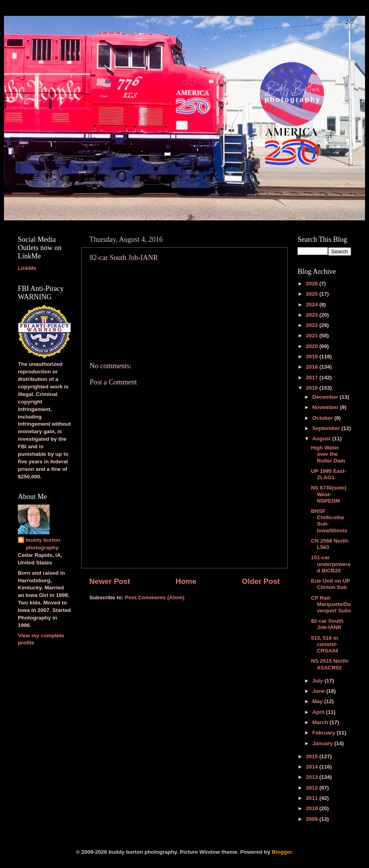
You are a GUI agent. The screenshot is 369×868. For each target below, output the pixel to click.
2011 (313, 798)
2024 (313, 305)
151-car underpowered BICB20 (331, 564)
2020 (313, 346)
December (326, 397)
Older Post (261, 581)
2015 (313, 756)
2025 (313, 294)
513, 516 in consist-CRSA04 (325, 644)
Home (186, 581)
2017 (313, 378)
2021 (313, 336)
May (318, 701)
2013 (313, 777)
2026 (313, 284)
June (319, 691)
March (321, 722)
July (318, 681)
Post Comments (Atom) (155, 597)
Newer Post (110, 581)
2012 (313, 788)
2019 (313, 357)
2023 (313, 315)
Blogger (282, 852)
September (327, 428)
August (322, 439)
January (323, 743)
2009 (313, 819)
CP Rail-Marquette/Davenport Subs (331, 604)
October (323, 418)
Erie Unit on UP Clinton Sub (331, 584)
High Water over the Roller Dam (328, 454)
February (325, 733)
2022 (313, 325)
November (326, 407)
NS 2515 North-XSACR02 (330, 664)
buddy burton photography (43, 544)
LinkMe (27, 268)
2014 (313, 767)
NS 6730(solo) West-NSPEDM (329, 494)
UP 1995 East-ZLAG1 (329, 474)
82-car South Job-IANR (327, 624)
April (319, 712)
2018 (313, 367)
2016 (313, 388)
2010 (313, 808)
